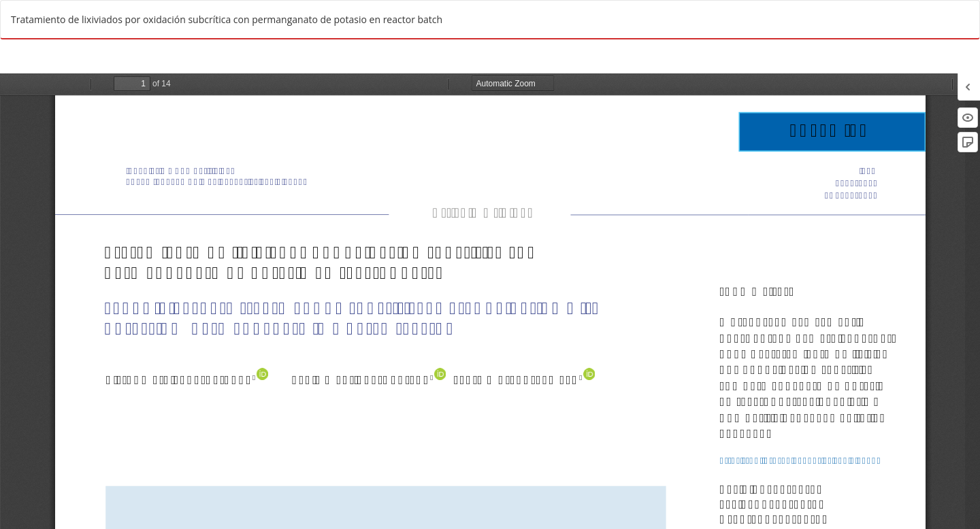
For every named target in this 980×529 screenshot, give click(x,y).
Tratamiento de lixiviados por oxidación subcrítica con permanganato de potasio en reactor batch (227, 19)
